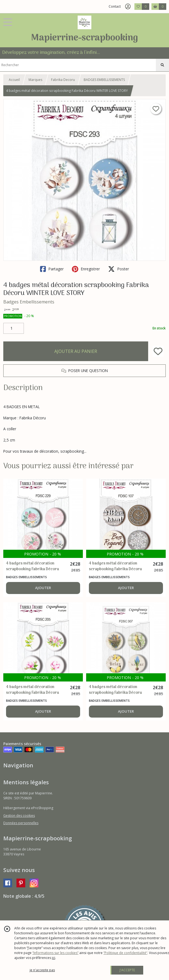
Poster (119, 269)
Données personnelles (21, 823)
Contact (115, 6)
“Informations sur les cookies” (55, 953)
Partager (52, 269)
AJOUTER (43, 588)
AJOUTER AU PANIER (76, 351)
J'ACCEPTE (127, 970)
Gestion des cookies (19, 816)
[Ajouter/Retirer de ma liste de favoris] (158, 351)
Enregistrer (86, 269)
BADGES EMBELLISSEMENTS (104, 80)
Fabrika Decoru (63, 80)
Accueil (14, 80)
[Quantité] (14, 328)
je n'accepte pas (42, 970)
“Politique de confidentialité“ (125, 953)
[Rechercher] (162, 65)
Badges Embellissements (29, 302)
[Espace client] (128, 7)
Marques (35, 80)
